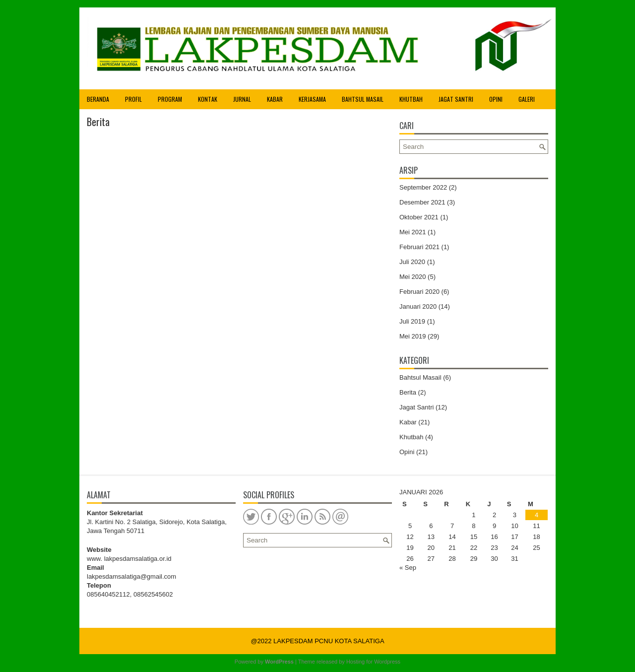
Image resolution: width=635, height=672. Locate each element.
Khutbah (411, 99)
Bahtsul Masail (363, 99)
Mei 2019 (413, 336)
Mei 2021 (413, 232)
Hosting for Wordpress (373, 662)
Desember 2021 (422, 202)
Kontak (208, 99)
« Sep (408, 568)
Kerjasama (312, 99)
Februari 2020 (419, 292)
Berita (408, 392)
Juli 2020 (412, 262)
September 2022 (423, 187)
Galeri (527, 99)
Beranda (98, 99)
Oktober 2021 (419, 217)
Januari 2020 (418, 306)
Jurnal (242, 99)
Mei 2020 (413, 277)
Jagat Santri (456, 99)
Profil (133, 99)
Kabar (275, 99)
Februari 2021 (419, 247)
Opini (496, 99)
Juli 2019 (412, 321)
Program (170, 99)
